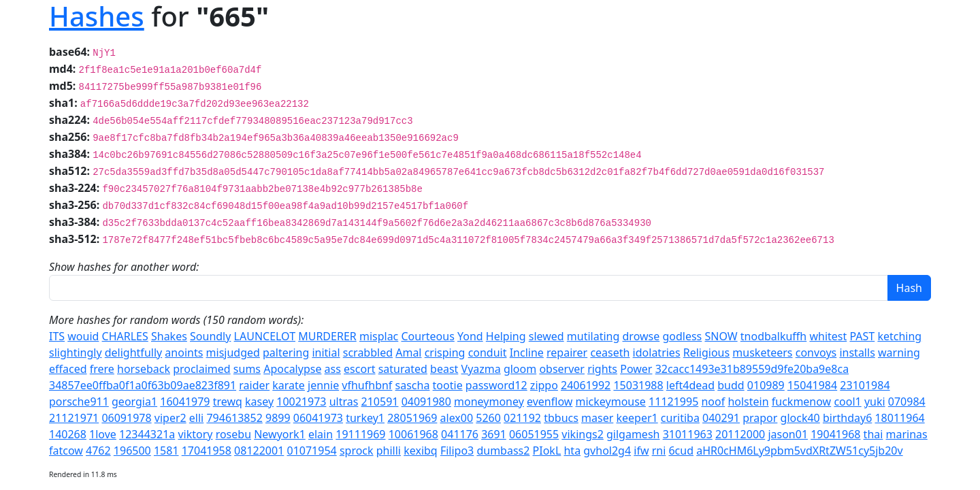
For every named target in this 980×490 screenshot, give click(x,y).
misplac (379, 336)
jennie (323, 385)
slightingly (76, 353)
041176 (460, 434)
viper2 (170, 418)
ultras (344, 402)
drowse (641, 336)
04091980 (426, 402)
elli (196, 418)
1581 (166, 451)
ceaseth (610, 353)
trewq (228, 402)
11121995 (673, 402)
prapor (760, 418)
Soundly (210, 336)
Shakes (169, 336)
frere (102, 369)
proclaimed (202, 369)
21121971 (74, 418)
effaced (68, 369)
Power (636, 369)
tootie (448, 385)
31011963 (688, 434)
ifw (641, 451)
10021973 (301, 402)
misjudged (233, 353)
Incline (527, 353)
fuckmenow (801, 402)
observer (562, 369)
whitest (828, 336)
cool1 (847, 402)
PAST (862, 336)
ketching (899, 336)
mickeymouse (611, 402)
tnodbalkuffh (773, 336)
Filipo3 (457, 451)
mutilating (593, 336)
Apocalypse (292, 369)
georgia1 (134, 402)
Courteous (427, 336)
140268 (68, 434)
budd (731, 385)
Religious (706, 353)
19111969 (360, 434)
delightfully (133, 353)
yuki (875, 402)
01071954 (311, 451)
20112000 (740, 434)
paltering (286, 353)
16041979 (185, 402)
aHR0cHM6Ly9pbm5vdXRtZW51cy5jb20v (799, 451)
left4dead (690, 385)
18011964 (899, 418)
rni (659, 451)
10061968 (413, 434)
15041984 (812, 385)
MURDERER (327, 336)
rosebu (233, 434)
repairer (567, 353)
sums (247, 369)
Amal (408, 353)
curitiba (680, 418)
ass (333, 369)
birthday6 (847, 418)
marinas (907, 434)
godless (682, 336)
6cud (681, 451)
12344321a (147, 434)
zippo (544, 385)
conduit (488, 353)
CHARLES (125, 336)
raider (254, 385)
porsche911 (79, 402)
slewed (546, 336)
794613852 (234, 418)
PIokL (547, 451)
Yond (470, 336)
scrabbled (368, 353)
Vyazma (481, 369)
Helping (506, 336)
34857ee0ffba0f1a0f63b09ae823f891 (143, 385)
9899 (278, 418)
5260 (488, 418)
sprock (357, 451)
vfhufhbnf (367, 385)
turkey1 (365, 418)
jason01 (788, 434)
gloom (520, 369)
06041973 (318, 418)
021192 (522, 418)
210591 (380, 402)
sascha (413, 385)
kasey (259, 402)
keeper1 (637, 418)
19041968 (835, 434)
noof (713, 402)
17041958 (207, 451)
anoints (184, 353)
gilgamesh (633, 434)
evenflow (550, 402)
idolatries (657, 353)
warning (899, 353)
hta (572, 451)
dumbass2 (503, 451)
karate (289, 385)
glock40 (800, 418)
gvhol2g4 (607, 451)
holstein (748, 402)
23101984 (865, 385)
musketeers (762, 353)
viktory (195, 434)
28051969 (412, 418)
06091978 (126, 418)
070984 (907, 402)
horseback (144, 369)
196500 (132, 451)
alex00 (457, 418)
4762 (98, 451)
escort (359, 369)
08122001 (259, 451)
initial (326, 353)
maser (597, 418)
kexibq (421, 451)
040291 (721, 418)
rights (602, 369)
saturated (403, 369)
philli (389, 451)
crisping (445, 353)
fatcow (66, 451)
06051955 (534, 434)
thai (873, 434)
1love (103, 434)
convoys (816, 353)
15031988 (638, 385)
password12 (496, 385)
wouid (83, 336)
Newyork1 (280, 434)
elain (321, 434)
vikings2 (582, 434)
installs (857, 353)
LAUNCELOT (265, 336)
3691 (494, 434)
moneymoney (489, 402)
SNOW (721, 336)
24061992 (586, 385)
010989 (766, 385)
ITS (57, 336)
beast (444, 369)
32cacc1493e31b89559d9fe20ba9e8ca (752, 369)
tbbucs (561, 418)
